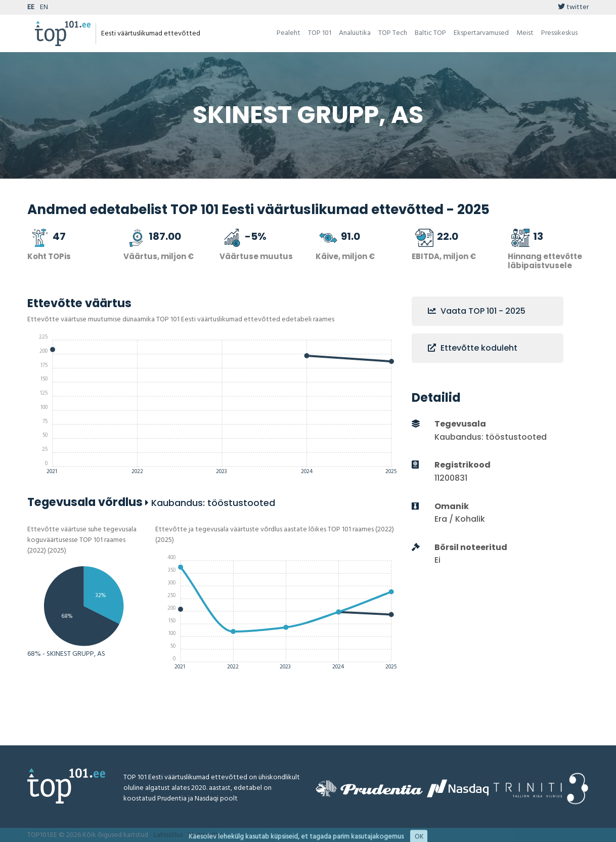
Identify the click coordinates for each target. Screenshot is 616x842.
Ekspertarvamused (481, 33)
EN (44, 7)
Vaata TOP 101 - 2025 (477, 311)
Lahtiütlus (168, 835)
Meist (525, 33)
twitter (573, 7)
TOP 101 (320, 33)
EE (31, 7)
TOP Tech (393, 33)
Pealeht (289, 33)
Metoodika (205, 835)
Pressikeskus (559, 33)
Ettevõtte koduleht (473, 348)
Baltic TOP (430, 33)
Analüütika (355, 33)
